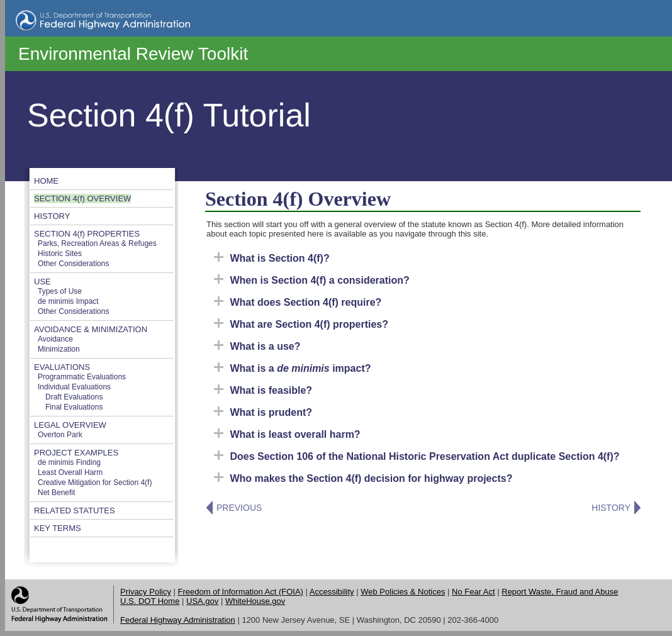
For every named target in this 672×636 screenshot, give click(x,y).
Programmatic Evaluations (82, 377)
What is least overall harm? (287, 434)
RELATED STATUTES (75, 510)
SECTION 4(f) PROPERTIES (87, 234)
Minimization (59, 349)
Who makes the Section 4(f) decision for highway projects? (363, 478)
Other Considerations (73, 264)
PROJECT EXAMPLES (76, 453)
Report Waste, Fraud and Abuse (560, 592)
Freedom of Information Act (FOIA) (241, 592)
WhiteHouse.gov (255, 601)
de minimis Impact (68, 301)
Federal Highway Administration (178, 620)
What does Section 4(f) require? (298, 302)
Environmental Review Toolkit (133, 54)
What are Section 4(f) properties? (301, 324)
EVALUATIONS (62, 367)
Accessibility (332, 592)
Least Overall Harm (70, 472)
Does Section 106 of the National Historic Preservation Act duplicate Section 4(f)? (417, 456)
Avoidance (55, 339)
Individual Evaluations (74, 387)
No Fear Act (473, 592)
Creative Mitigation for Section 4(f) (95, 483)
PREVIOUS (239, 508)
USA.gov (202, 601)
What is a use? (257, 346)
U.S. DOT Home (150, 601)
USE (42, 282)
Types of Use (60, 291)
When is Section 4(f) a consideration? (312, 280)
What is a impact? (293, 368)
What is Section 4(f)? (272, 258)
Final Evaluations (74, 407)
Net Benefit (56, 493)
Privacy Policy (146, 592)
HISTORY (52, 216)
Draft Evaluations (74, 397)
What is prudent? (263, 412)
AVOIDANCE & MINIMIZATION (91, 329)
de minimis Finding (69, 462)
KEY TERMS (58, 528)
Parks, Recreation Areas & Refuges (97, 243)
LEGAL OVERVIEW (70, 425)
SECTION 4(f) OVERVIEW (82, 198)
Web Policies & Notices (403, 592)
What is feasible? (263, 390)
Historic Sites (60, 254)
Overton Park (60, 435)
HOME (46, 181)
